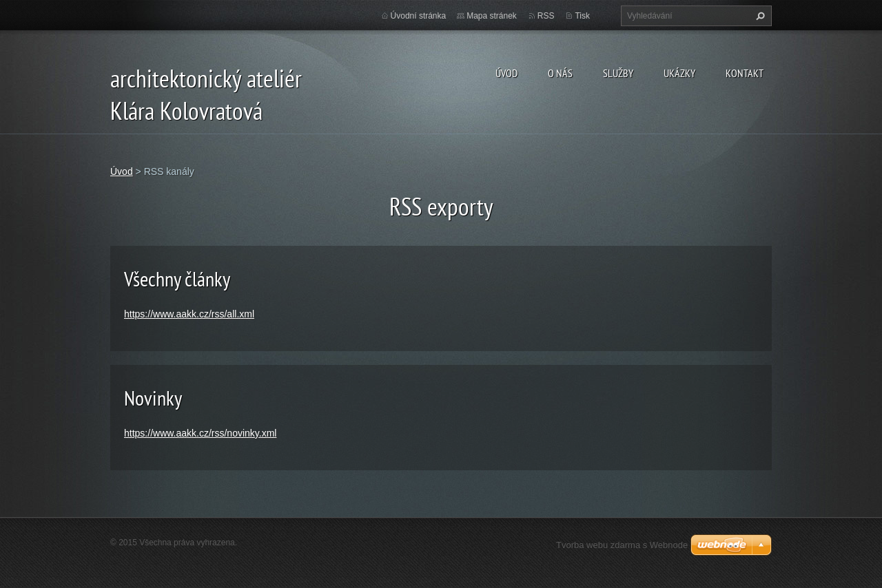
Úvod (506, 73)
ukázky (679, 73)
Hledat (759, 16)
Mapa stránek (492, 16)
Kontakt (745, 73)
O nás (560, 73)
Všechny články (177, 279)
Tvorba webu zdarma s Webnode (622, 545)
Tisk (582, 16)
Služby (618, 73)
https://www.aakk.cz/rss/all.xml (189, 314)
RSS (546, 16)
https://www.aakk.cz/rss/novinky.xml (200, 433)
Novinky (153, 398)
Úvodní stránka (419, 16)
